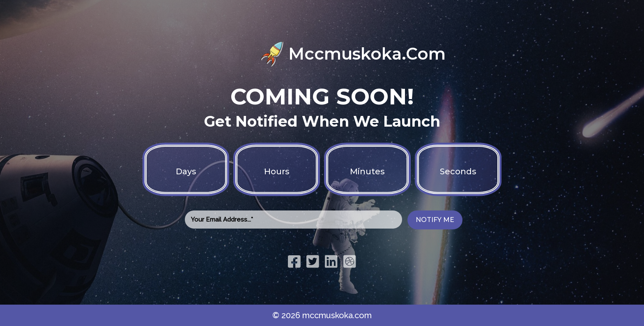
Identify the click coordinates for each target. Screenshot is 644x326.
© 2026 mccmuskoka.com (322, 315)
